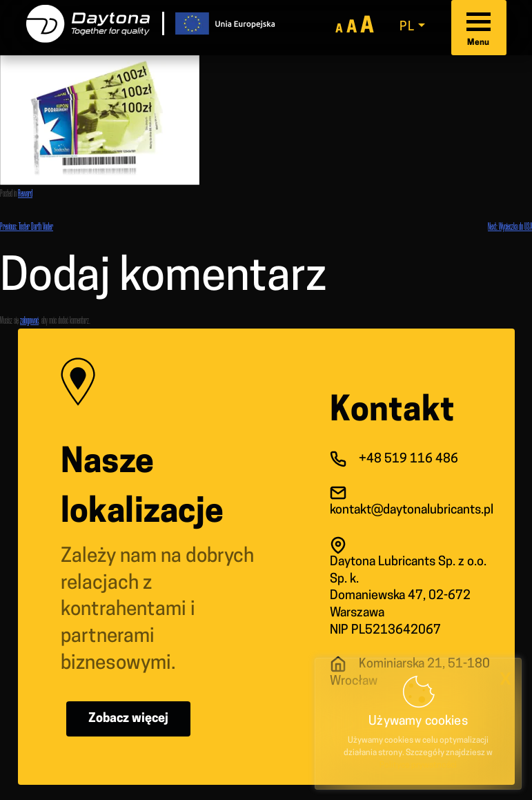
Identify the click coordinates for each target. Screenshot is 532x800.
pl (407, 27)
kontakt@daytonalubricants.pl (412, 510)
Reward (25, 193)
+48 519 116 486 (408, 459)
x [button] (505, 679)
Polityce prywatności (418, 765)
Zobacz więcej (128, 719)
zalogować (29, 320)
